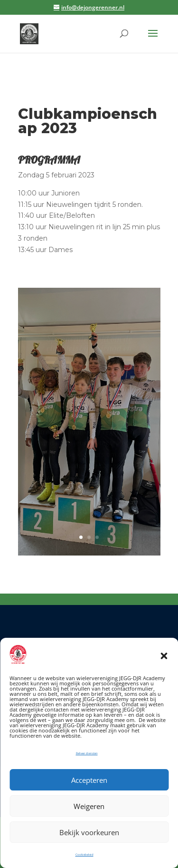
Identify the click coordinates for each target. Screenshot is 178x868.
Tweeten (14, 599)
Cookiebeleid (84, 855)
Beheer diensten (87, 753)
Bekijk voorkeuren (89, 832)
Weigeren (89, 806)
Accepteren (89, 780)
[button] (164, 656)
